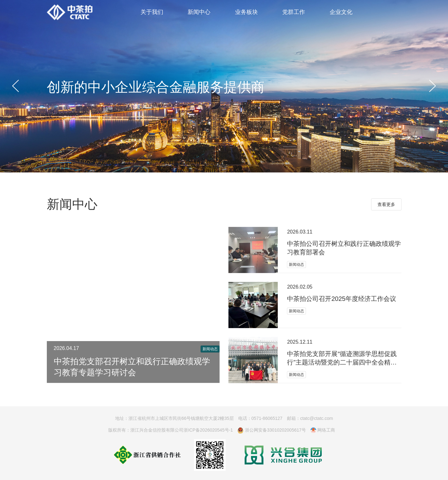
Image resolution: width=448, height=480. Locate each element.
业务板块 (246, 12)
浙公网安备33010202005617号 (272, 430)
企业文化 (341, 12)
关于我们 (152, 12)
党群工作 (294, 12)
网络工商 (323, 430)
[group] (224, 86)
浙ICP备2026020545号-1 (208, 430)
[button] (16, 86)
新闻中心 (199, 12)
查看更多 (386, 204)
